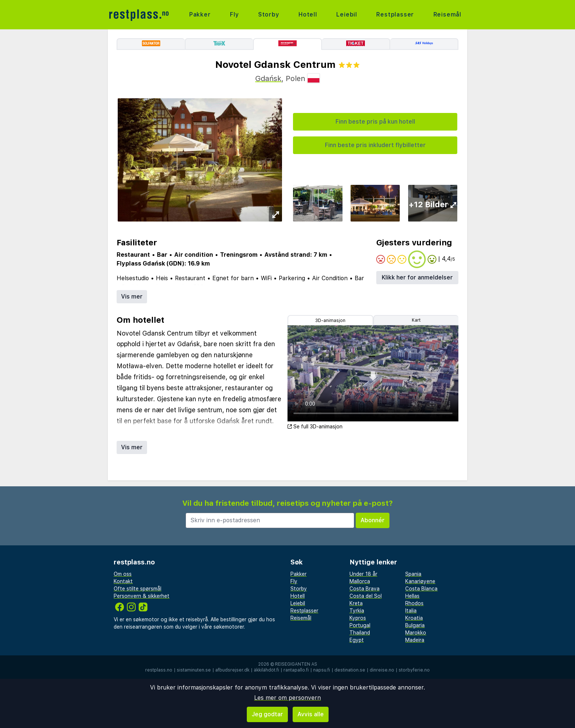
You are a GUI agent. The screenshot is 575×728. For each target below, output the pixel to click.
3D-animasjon (330, 321)
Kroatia (414, 618)
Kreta (356, 603)
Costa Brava (365, 589)
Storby (269, 14)
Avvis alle (311, 714)
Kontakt (123, 581)
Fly (234, 14)
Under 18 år (363, 574)
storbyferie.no (414, 670)
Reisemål (447, 14)
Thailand (360, 633)
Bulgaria (415, 625)
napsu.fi (322, 670)
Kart (416, 320)
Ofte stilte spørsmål (138, 589)
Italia (411, 611)
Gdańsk (268, 78)
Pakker (200, 14)
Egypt (357, 640)
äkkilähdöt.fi (266, 670)
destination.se (350, 670)
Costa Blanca (421, 589)
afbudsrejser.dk (232, 670)
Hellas (412, 596)
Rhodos (414, 603)
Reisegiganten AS (296, 664)
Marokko (416, 633)
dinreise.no (382, 670)
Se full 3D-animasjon (315, 427)
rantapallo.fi (296, 670)
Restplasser (395, 14)
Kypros (358, 618)
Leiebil (347, 14)
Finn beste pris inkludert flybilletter (375, 145)
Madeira (415, 640)
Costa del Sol (366, 596)
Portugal (360, 625)
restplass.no (159, 670)
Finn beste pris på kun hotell (375, 122)
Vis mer (132, 297)
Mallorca (360, 581)
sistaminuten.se (194, 670)
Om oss (123, 574)
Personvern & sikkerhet (142, 596)
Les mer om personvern (287, 698)
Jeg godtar (267, 714)
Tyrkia (357, 611)
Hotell (308, 14)
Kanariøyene (420, 581)
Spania (413, 574)
